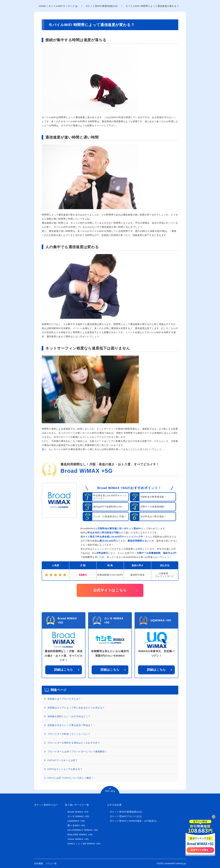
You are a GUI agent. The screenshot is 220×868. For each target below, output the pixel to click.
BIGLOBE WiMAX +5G (80, 834)
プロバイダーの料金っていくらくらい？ (69, 734)
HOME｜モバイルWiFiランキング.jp (58, 6)
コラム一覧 (51, 863)
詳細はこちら (64, 670)
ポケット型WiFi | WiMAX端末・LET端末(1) (133, 821)
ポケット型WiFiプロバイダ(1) (126, 816)
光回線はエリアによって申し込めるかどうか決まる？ (76, 708)
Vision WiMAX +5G (78, 839)
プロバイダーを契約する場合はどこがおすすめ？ (74, 743)
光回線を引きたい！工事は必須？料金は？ (70, 725)
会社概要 (39, 863)
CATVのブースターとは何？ (63, 760)
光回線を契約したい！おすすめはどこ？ (69, 716)
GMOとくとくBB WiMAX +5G (84, 844)
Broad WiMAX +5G (87, 471)
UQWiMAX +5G (76, 821)
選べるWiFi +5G (76, 825)
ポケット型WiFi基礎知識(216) (102, 6)
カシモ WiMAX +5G (78, 816)
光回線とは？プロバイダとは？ (64, 699)
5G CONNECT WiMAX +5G (83, 830)
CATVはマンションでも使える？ (65, 769)
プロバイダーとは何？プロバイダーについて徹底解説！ (77, 751)
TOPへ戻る (110, 791)
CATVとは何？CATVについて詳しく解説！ (71, 778)
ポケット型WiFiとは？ (46, 805)
